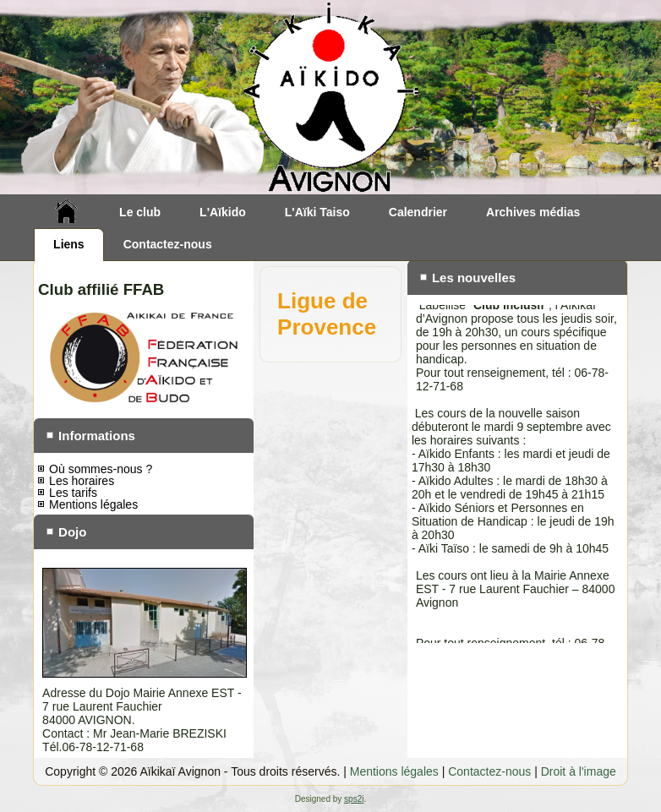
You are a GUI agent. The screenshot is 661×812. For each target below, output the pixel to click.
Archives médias (533, 212)
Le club (140, 212)
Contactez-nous (168, 244)
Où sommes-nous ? (101, 469)
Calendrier (418, 212)
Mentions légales (93, 504)
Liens (69, 244)
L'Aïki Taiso (317, 212)
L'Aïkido (223, 212)
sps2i (354, 799)
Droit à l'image (579, 771)
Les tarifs (73, 493)
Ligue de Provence (327, 314)
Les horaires (82, 481)
